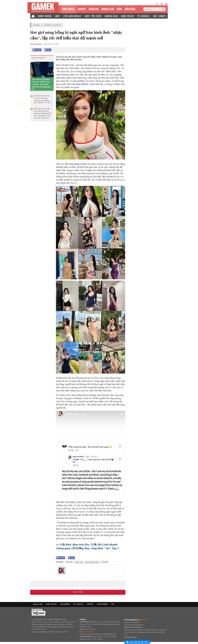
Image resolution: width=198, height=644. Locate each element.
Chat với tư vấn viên (137, 642)
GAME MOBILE (68, 9)
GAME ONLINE (128, 16)
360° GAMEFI (160, 16)
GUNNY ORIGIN (45, 16)
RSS (113, 604)
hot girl (101, 502)
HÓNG (119, 9)
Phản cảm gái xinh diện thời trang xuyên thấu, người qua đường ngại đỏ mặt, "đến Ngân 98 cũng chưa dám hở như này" (43, 113)
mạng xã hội (80, 164)
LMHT (57, 16)
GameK (37, 25)
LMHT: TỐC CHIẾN (93, 16)
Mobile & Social (53, 25)
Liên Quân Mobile (80, 84)
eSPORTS (82, 9)
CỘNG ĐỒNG (130, 9)
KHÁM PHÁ (94, 9)
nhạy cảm (79, 562)
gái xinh (105, 562)
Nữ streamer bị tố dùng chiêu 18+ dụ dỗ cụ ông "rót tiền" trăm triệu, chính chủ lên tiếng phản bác (41, 84)
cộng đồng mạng (92, 562)
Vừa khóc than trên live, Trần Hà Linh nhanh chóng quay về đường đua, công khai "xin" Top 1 (43, 99)
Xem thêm (78, 592)
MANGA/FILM (108, 9)
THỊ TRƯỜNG (65, 604)
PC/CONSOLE (144, 16)
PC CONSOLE (78, 604)
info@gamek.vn (89, 632)
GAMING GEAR (111, 16)
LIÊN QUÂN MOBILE (72, 16)
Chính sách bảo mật (131, 637)
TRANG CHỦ (38, 604)
